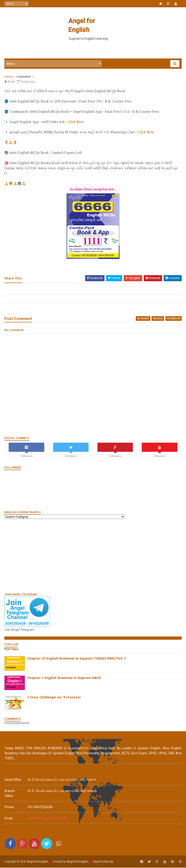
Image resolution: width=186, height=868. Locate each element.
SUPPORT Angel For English (47, 819)
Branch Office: (10, 794)
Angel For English (78, 862)
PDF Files (12, 650)
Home (9, 77)
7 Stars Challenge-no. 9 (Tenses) (54, 698)
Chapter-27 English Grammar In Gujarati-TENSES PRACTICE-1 (77, 659)
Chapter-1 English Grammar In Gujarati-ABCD (64, 678)
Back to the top (104, 862)
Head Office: (13, 781)
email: (9, 819)
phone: (10, 808)
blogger (143, 319)
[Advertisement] (93, 45)
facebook (173, 319)
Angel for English (93, 21)
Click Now (76, 123)
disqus (158, 319)
